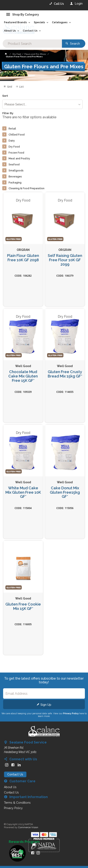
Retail (12, 129)
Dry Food (14, 147)
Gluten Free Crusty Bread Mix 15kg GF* (65, 374)
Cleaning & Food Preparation (26, 188)
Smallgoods (16, 171)
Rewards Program (24, 842)
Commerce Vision (28, 827)
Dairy (12, 141)
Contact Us (15, 774)
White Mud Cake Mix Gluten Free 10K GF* (23, 492)
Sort (5, 96)
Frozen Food (16, 153)
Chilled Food (17, 135)
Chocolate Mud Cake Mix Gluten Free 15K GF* (23, 376)
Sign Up (46, 705)
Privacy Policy (71, 713)
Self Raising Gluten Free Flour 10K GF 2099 (65, 260)
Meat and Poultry (19, 159)
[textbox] (32, 44)
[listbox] (43, 104)
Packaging (15, 183)
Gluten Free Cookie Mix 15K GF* (23, 606)
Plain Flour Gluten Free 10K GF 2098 (23, 258)
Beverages (15, 177)
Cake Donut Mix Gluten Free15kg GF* (65, 492)
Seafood (14, 165)
